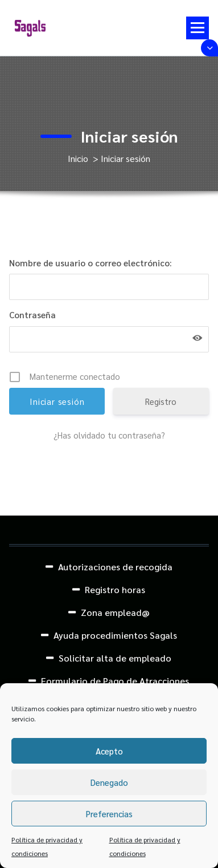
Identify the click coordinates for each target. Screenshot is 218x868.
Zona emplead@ (115, 612)
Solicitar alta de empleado (115, 658)
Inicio (78, 158)
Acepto (109, 751)
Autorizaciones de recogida (115, 567)
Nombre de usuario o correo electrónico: (91, 263)
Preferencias (109, 814)
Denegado (109, 782)
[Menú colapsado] (198, 28)
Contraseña (32, 315)
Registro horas (115, 589)
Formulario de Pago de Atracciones (115, 681)
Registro (161, 401)
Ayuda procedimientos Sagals (115, 635)
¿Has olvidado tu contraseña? (109, 435)
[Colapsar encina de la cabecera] (209, 48)
